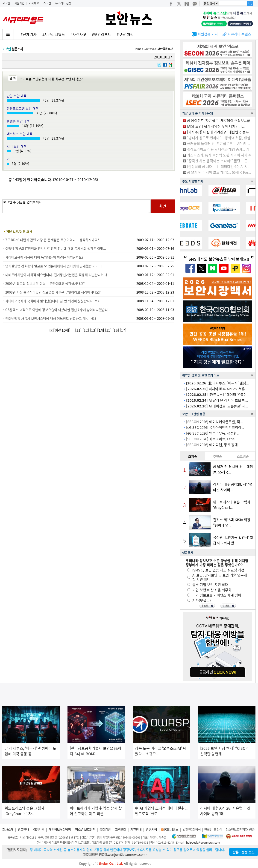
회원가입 (19, 3)
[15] (109, 330)
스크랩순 (243, 456)
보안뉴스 (150, 49)
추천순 (218, 456)
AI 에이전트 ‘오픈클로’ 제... (217, 406)
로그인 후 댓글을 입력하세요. (76, 206)
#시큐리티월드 (54, 34)
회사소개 (8, 829)
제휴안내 (136, 829)
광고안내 (23, 829)
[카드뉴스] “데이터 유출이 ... (218, 395)
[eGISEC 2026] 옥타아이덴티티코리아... (215, 427)
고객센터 (120, 829)
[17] (123, 330)
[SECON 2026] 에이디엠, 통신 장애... (213, 445)
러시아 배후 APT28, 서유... (217, 389)
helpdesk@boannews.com (203, 842)
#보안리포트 (102, 34)
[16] (116, 330)
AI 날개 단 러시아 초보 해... (217, 400)
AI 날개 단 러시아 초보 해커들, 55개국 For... (219, 172)
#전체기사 (29, 34)
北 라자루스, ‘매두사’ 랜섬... (217, 383)
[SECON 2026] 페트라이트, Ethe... (212, 439)
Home (138, 49)
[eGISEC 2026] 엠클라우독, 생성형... (213, 433)
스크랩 (47, 3)
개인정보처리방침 (60, 829)
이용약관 (39, 829)
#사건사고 (78, 34)
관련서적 (151, 829)
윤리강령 (105, 829)
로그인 (6, 3)
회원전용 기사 (208, 34)
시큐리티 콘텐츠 (239, 34)
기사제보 (34, 3)
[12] (86, 330)
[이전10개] (60, 330)
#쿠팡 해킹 (125, 34)
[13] (94, 330)
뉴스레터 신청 (63, 3)
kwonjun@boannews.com (126, 854)
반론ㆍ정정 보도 (244, 852)
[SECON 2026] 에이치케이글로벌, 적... (214, 422)
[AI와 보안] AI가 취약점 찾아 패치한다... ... (218, 126)
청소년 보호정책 (85, 829)
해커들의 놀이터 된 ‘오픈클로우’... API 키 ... (219, 144)
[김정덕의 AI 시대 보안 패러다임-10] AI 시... (219, 167)
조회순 (193, 456)
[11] (79, 330)
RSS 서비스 (171, 829)
